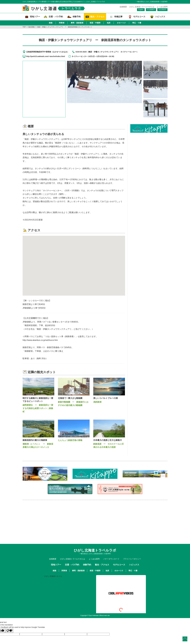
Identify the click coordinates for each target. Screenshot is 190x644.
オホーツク (121, 23)
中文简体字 (162, 10)
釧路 (51, 23)
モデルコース (119, 565)
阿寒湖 (62, 23)
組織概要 (123, 7)
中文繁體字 (151, 10)
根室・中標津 (95, 23)
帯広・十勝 (137, 23)
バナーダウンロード (111, 559)
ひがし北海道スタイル (53, 576)
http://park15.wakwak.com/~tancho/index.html (46, 56)
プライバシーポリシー (132, 559)
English (141, 10)
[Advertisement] (149, 151)
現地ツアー (56, 565)
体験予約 (87, 565)
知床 (109, 23)
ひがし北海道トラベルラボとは (142, 7)
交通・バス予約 (72, 565)
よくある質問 (162, 7)
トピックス (134, 565)
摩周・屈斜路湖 (77, 23)
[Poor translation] (9, 631)
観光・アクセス (102, 565)
